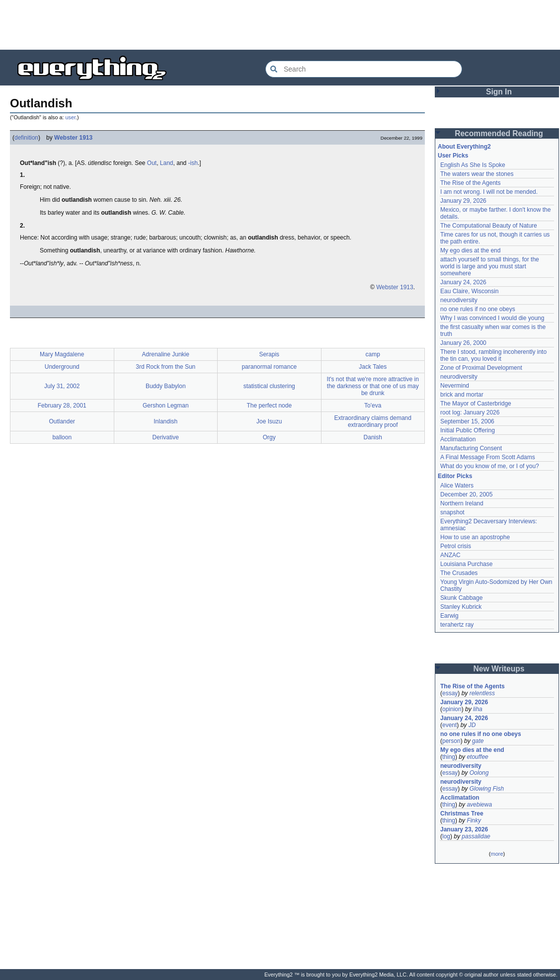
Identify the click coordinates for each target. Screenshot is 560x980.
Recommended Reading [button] (499, 133)
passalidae (476, 836)
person (451, 741)
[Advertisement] (280, 25)
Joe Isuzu (269, 421)
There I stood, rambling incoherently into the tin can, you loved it (493, 355)
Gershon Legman (166, 406)
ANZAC (450, 555)
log (446, 836)
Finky (474, 820)
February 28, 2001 (62, 406)
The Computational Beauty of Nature (489, 226)
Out (152, 163)
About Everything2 (464, 147)
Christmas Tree (462, 814)
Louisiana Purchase (466, 564)
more (497, 854)
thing (449, 757)
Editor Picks (455, 476)
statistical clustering (269, 386)
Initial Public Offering (468, 430)
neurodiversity (459, 300)
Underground (62, 367)
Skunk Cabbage (461, 598)
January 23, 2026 (464, 829)
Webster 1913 (73, 138)
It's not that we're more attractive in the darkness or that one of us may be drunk (373, 386)
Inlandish (165, 421)
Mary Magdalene (62, 354)
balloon (62, 437)
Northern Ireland (462, 503)
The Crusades (459, 573)
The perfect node (269, 406)
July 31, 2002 (62, 386)
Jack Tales (373, 367)
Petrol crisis (456, 546)
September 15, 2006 (467, 421)
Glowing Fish (487, 789)
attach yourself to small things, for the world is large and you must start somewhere (490, 266)
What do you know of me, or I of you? (490, 466)
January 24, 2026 (463, 282)
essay (450, 693)
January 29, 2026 (463, 201)
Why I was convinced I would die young (492, 318)
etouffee (477, 757)
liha (478, 709)
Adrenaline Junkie (166, 354)
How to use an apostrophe (475, 537)
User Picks (453, 156)
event (449, 725)
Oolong (479, 773)
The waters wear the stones (477, 174)
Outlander (62, 421)
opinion (452, 709)
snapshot (452, 512)
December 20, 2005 (466, 494)
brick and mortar (462, 395)
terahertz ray (457, 625)
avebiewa (479, 805)
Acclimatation (458, 439)
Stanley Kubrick (461, 607)
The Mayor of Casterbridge (476, 404)
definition (26, 138)
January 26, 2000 (463, 343)
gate (478, 741)
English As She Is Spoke (473, 165)
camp (373, 354)
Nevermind (455, 386)
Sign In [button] (499, 92)
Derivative (166, 437)
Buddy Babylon (166, 386)
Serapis (269, 354)
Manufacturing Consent (471, 448)
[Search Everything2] (364, 69)
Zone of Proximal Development (481, 368)
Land (167, 163)
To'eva (373, 406)
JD (472, 725)
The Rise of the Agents (470, 183)
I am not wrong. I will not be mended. (489, 192)
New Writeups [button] (499, 669)
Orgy (269, 437)
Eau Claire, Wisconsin (469, 291)
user (71, 117)
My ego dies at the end (470, 250)
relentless (482, 693)
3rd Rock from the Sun (165, 367)
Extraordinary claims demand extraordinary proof (373, 421)
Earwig (449, 616)
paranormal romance (269, 367)
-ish (193, 163)
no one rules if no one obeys (478, 309)
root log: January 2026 (470, 412)
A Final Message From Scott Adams (488, 457)
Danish (373, 437)
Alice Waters (457, 486)
